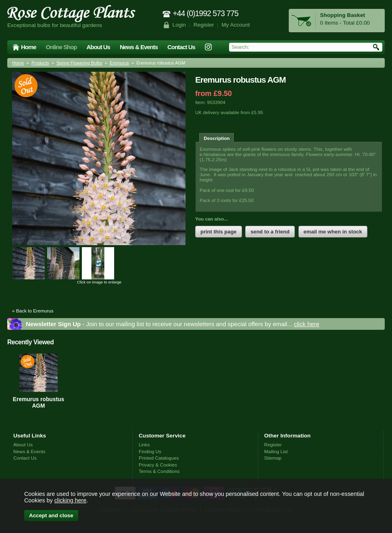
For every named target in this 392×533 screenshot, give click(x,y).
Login (179, 25)
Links (144, 445)
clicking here (70, 500)
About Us (98, 47)
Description (217, 138)
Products (40, 63)
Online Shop (62, 47)
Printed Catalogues (159, 458)
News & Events (139, 47)
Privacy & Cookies (158, 465)
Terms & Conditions (159, 471)
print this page (219, 232)
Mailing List (276, 451)
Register (204, 25)
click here (307, 324)
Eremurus (119, 63)
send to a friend (270, 232)
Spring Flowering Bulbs (79, 63)
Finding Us (150, 451)
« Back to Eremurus (33, 311)
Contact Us (181, 47)
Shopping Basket (343, 15)
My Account (236, 25)
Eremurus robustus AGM (39, 402)
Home (29, 47)
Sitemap (273, 458)
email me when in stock (333, 232)
